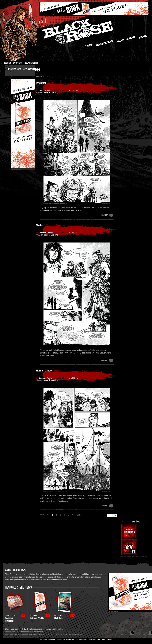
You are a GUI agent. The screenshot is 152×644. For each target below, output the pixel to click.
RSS (99, 640)
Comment (107, 215)
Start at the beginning (129, 532)
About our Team (126, 40)
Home (89, 45)
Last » (79, 515)
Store (143, 37)
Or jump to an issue (129, 547)
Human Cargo (44, 371)
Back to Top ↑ (107, 640)
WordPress (70, 640)
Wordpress (25, 632)
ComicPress (83, 640)
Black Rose (51, 640)
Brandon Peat (45, 90)
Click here (52, 580)
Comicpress (38, 632)
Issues (8, 63)
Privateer (41, 83)
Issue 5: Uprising (51, 92)
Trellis (39, 225)
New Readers (104, 43)
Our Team (18, 63)
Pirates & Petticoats (10, 618)
